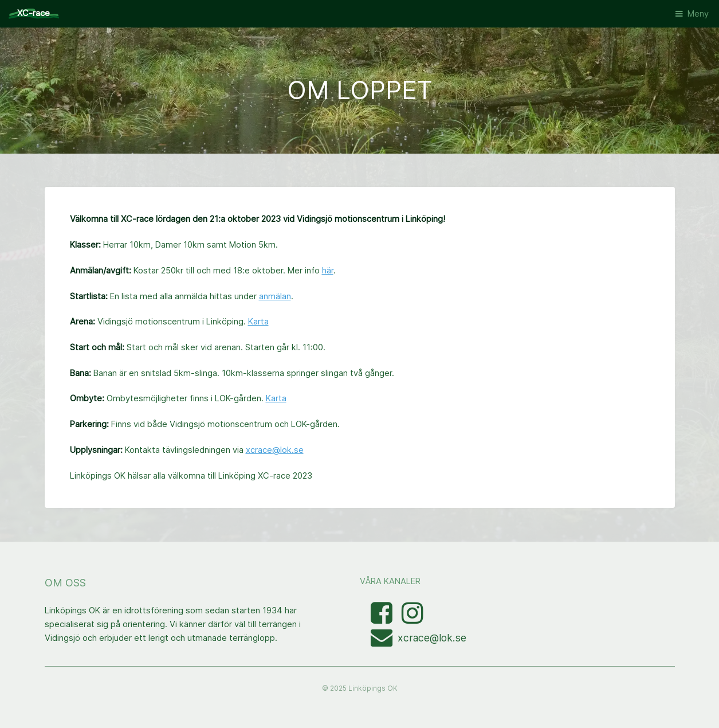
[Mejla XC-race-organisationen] (384, 642)
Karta (258, 322)
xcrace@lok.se (275, 450)
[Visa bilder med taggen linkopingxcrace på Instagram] (412, 619)
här (328, 271)
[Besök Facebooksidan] (383, 619)
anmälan (275, 296)
